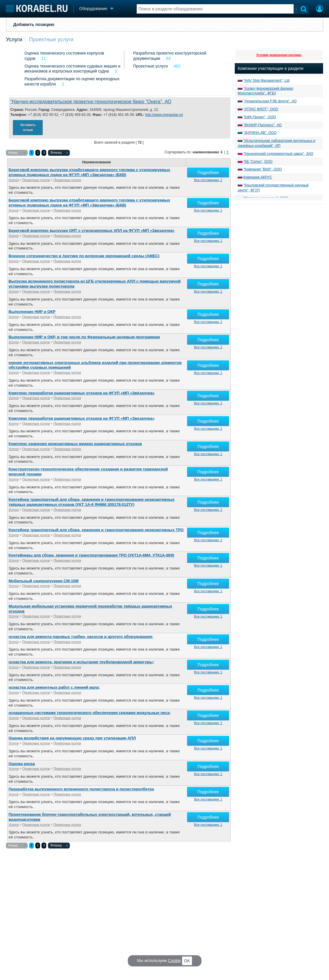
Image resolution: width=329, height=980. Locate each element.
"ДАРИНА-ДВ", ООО (260, 133)
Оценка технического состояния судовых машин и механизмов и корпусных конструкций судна (72, 69)
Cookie (174, 961)
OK (187, 961)
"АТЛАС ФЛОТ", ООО (261, 109)
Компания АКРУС (258, 177)
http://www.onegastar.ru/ (164, 115)
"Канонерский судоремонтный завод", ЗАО (278, 154)
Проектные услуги (51, 40)
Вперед (59, 153)
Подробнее (208, 173)
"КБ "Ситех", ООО (258, 162)
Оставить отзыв (28, 127)
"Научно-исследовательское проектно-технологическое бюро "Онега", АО (91, 102)
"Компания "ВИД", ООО (262, 169)
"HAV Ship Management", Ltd (266, 81)
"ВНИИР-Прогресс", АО (262, 125)
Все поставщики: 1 (208, 180)
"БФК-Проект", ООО (260, 117)
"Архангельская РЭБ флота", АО (270, 101)
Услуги (14, 40)
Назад (17, 153)
